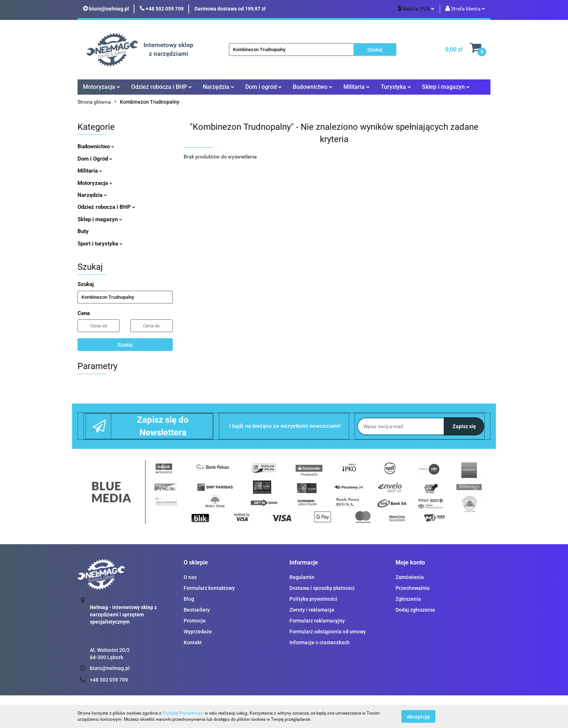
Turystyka (396, 87)
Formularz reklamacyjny (317, 621)
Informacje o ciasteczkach (319, 642)
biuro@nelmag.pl (110, 668)
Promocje (195, 621)
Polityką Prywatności (183, 713)
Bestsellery (197, 610)
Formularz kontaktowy (209, 588)
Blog (189, 599)
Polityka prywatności (313, 599)
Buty (83, 231)
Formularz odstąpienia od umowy (328, 632)
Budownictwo (313, 87)
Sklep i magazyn (446, 87)
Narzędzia (219, 87)
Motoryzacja (102, 87)
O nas (190, 577)
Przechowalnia (413, 588)
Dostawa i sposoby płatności (322, 588)
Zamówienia (410, 577)
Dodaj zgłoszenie (415, 610)
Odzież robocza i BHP (162, 87)
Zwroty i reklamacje (312, 610)
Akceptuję (418, 716)
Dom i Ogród (95, 159)
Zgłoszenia (408, 599)
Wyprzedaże (198, 632)
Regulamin (302, 577)
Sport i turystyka (100, 244)
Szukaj (125, 345)
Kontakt (193, 642)
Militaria (357, 87)
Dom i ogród (264, 87)
